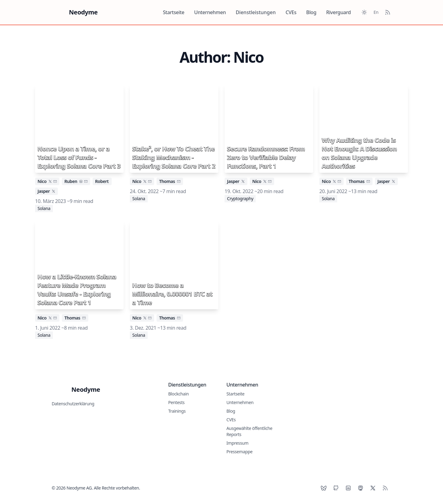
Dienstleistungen (256, 12)
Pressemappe (239, 452)
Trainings (177, 411)
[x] (50, 181)
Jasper (44, 191)
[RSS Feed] (388, 12)
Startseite (174, 12)
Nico (42, 181)
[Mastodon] (361, 488)
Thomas (167, 181)
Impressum (237, 443)
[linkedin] (81, 181)
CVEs (291, 12)
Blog (311, 12)
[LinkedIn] (348, 488)
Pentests (176, 402)
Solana (44, 208)
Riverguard (338, 12)
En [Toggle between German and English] (376, 12)
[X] (373, 488)
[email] (55, 181)
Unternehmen (210, 12)
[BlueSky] (324, 488)
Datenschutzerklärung (73, 404)
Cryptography (240, 198)
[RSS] (385, 488)
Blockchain (179, 394)
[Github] (336, 488)
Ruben (71, 181)
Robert (102, 181)
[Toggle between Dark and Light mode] (364, 12)
